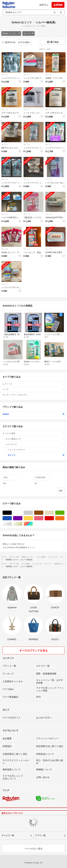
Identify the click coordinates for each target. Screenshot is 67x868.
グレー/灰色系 (33, 513)
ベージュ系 (54, 513)
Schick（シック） (11, 33)
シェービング (35, 444)
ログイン (44, 5)
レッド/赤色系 (54, 518)
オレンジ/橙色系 (64, 518)
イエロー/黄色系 (33, 518)
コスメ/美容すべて (35, 439)
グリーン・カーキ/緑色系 (64, 513)
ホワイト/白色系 (22, 513)
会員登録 (58, 5)
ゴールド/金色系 (22, 524)
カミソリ (29, 33)
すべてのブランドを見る (33, 651)
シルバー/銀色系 (12, 524)
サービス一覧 (8, 835)
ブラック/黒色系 (12, 513)
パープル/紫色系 (22, 518)
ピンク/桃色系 (43, 518)
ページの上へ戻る (33, 849)
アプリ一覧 (40, 835)
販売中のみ (9, 42)
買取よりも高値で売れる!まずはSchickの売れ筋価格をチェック (33, 546)
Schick (33, 414)
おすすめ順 (24, 42)
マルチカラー (33, 524)
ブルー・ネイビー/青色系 (12, 518)
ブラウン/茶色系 (43, 513)
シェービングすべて (36, 450)
